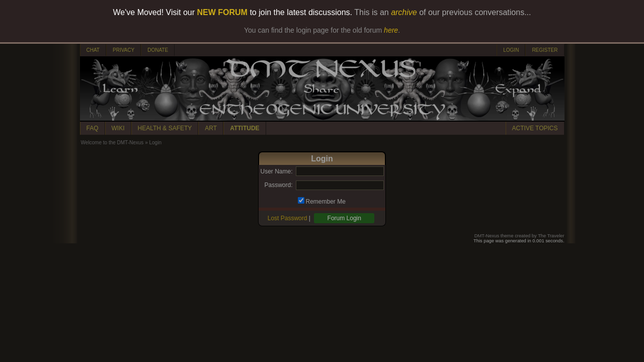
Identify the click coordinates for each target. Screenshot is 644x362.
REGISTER (545, 50)
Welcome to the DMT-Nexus (112, 143)
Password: (278, 185)
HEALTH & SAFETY (165, 128)
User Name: (276, 171)
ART (211, 128)
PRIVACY (124, 50)
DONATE (158, 50)
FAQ (93, 128)
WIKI (118, 128)
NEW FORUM (222, 12)
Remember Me (326, 202)
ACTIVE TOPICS (535, 128)
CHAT (93, 50)
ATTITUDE (245, 128)
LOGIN (511, 50)
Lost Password (288, 218)
